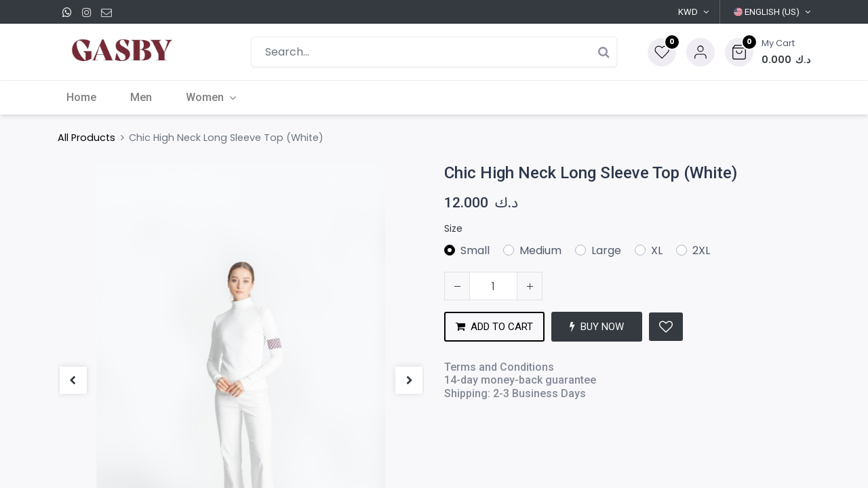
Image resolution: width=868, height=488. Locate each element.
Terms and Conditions (499, 367)
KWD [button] (688, 12)
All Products (86, 138)
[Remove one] (457, 286)
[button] (768, 52)
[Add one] (530, 286)
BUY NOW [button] (597, 327)
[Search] (604, 52)
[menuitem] (90, 98)
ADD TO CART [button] (494, 327)
